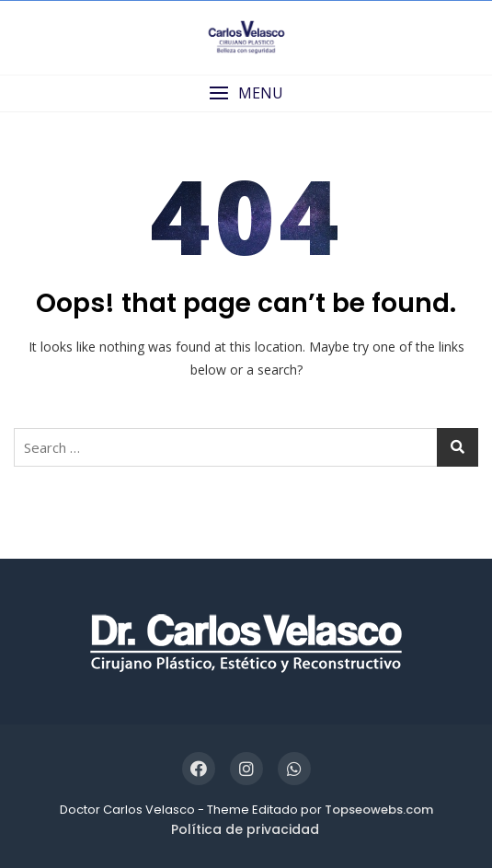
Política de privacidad (245, 829)
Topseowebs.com (379, 810)
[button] (246, 93)
